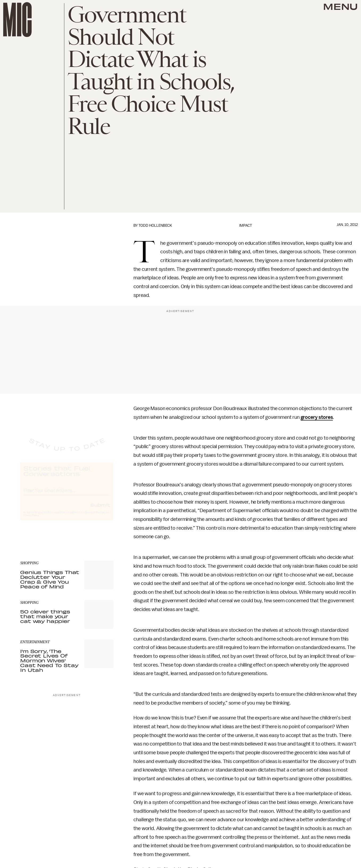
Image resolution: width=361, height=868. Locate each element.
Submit (100, 509)
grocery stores (317, 417)
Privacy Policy (31, 520)
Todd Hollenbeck (155, 226)
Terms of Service (95, 517)
